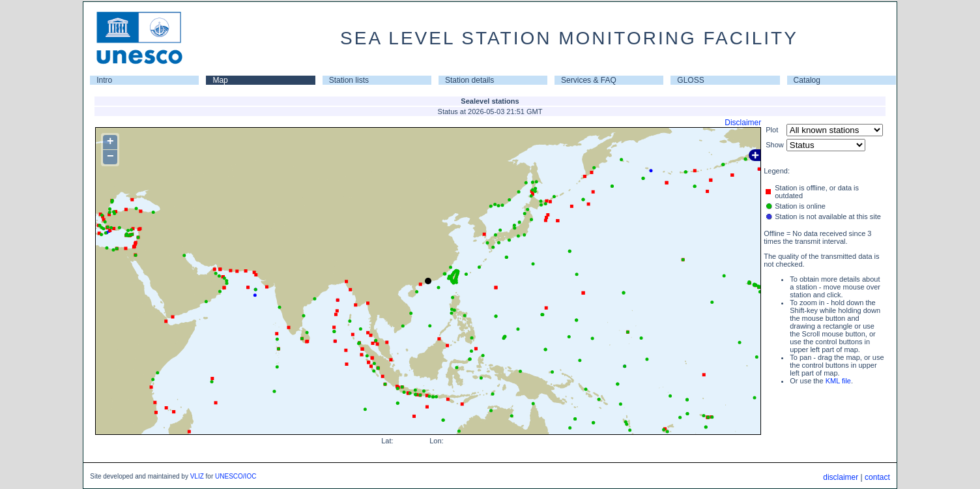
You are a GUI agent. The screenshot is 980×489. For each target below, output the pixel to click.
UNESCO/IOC (236, 476)
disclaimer (841, 477)
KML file (838, 381)
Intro (104, 80)
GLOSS (690, 80)
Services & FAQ (589, 80)
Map (220, 80)
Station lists (349, 80)
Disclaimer (743, 123)
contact (877, 477)
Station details (469, 80)
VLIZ (197, 476)
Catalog (807, 80)
